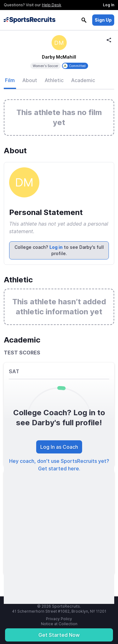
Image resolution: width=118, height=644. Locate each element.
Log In (109, 5)
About (30, 80)
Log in (56, 247)
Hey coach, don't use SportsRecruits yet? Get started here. (59, 465)
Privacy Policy (59, 619)
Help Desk (52, 5)
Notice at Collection (59, 624)
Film (10, 80)
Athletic (54, 80)
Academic (83, 80)
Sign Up (103, 20)
